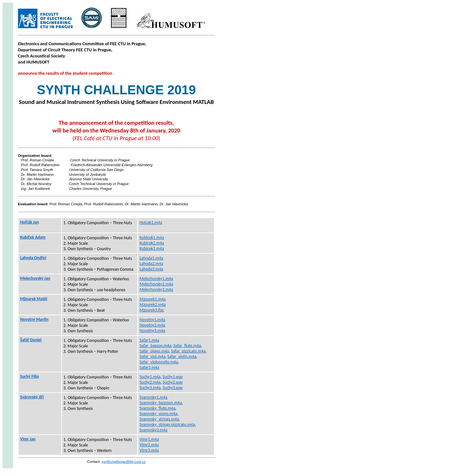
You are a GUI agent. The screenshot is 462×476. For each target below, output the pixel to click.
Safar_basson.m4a (155, 346)
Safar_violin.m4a (182, 357)
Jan (35, 278)
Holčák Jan (30, 222)
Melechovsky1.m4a (156, 279)
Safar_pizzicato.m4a (188, 351)
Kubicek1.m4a (152, 238)
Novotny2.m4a (152, 325)
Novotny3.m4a (152, 331)
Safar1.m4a (149, 340)
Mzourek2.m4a (153, 305)
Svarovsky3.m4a (154, 430)
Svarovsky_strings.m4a (159, 419)
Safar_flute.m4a (187, 346)
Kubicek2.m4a (152, 243)
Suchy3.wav (173, 388)
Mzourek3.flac (152, 310)
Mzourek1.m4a (153, 299)
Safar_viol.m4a (152, 357)
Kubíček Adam (33, 237)
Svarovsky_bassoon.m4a (161, 403)
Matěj (34, 299)
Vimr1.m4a (149, 439)
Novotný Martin (34, 319)
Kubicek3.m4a (152, 248)
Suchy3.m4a (150, 388)
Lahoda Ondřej (33, 258)
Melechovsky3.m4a (156, 289)
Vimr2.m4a (149, 445)
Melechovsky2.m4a (156, 284)
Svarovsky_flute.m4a (158, 408)
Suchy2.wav (173, 382)
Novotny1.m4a (152, 320)
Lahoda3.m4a (151, 269)
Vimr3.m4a (149, 450)
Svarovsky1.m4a (154, 397)
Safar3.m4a (149, 367)
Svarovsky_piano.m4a (158, 414)
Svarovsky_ (167, 425)
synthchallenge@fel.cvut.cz (124, 462)
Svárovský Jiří (32, 397)
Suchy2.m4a (150, 382)
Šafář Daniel (31, 340)
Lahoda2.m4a (151, 263)
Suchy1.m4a (150, 377)
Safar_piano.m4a (154, 351)
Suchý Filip (30, 376)
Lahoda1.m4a (151, 258)
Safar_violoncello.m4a (159, 362)
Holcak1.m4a (151, 222)
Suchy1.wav (173, 377)
